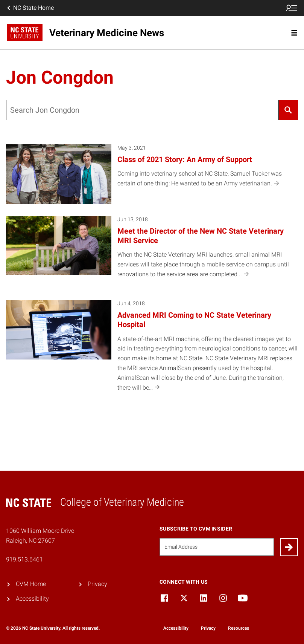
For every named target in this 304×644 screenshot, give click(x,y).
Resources (239, 628)
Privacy (97, 584)
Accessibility (32, 599)
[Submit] (289, 547)
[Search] (288, 110)
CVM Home (31, 584)
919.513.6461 (24, 559)
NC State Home (30, 8)
